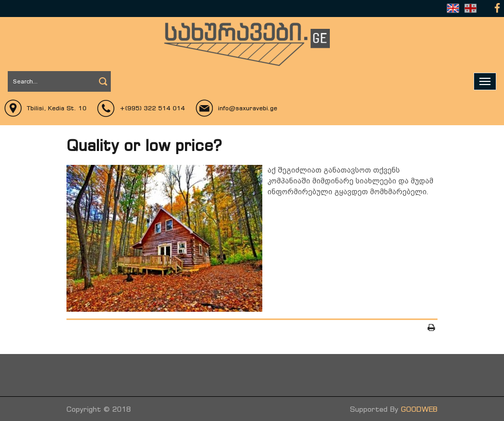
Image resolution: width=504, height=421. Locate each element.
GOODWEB (419, 409)
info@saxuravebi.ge (248, 108)
